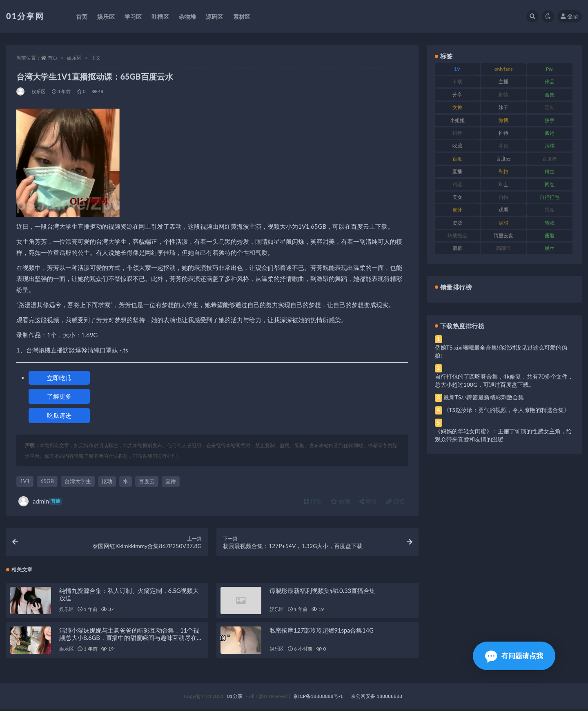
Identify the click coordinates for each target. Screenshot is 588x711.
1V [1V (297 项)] (457, 69)
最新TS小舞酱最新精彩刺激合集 (484, 397)
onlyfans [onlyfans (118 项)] (504, 69)
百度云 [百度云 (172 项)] (503, 159)
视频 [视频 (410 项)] (550, 210)
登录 (570, 16)
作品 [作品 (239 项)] (550, 81)
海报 (368, 501)
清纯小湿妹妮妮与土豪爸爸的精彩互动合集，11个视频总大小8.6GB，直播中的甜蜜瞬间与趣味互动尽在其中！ (131, 639)
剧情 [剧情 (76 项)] (503, 95)
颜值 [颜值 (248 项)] (457, 248)
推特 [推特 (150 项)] (503, 133)
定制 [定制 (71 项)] (550, 107)
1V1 (25, 481)
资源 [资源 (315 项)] (457, 223)
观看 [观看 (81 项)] (503, 210)
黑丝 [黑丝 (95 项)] (550, 248)
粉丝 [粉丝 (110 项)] (550, 171)
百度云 (147, 481)
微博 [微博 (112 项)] (503, 120)
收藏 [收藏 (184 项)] (457, 146)
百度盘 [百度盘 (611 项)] (550, 159)
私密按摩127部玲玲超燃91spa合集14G (322, 632)
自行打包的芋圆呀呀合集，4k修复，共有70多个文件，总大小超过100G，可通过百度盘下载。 (504, 380)
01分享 (235, 698)
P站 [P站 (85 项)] (550, 69)
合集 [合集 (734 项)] (550, 95)
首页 (53, 58)
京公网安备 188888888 (376, 698)
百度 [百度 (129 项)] (457, 159)
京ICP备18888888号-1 (318, 698)
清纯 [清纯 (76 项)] (550, 146)
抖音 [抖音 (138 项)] (457, 133)
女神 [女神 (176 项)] (457, 107)
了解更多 (59, 396)
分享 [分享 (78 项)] (457, 95)
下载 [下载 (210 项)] (457, 81)
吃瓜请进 (59, 415)
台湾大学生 (78, 481)
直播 (171, 481)
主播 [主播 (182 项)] (503, 81)
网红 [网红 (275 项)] (550, 184)
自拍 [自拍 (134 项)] (503, 197)
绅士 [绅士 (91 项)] (503, 184)
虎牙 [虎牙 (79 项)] (457, 210)
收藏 (341, 501)
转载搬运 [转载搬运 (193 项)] (457, 235)
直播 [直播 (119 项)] (457, 171)
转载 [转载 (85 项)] (550, 223)
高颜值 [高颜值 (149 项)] (503, 248)
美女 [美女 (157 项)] (457, 197)
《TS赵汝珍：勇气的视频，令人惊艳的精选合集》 (507, 410)
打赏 (313, 501)
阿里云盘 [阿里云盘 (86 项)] (503, 235)
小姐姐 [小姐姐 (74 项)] (457, 120)
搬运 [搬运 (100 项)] (550, 133)
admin (40, 501)
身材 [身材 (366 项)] (503, 223)
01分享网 (25, 16)
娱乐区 (74, 58)
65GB (47, 481)
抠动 (107, 481)
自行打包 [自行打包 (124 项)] (550, 197)
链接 (395, 501)
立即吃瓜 (59, 378)
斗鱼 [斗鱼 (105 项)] (503, 146)
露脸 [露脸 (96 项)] (550, 235)
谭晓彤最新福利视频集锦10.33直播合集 (322, 592)
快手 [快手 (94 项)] (550, 120)
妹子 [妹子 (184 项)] (503, 107)
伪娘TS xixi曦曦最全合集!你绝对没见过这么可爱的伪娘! (501, 351)
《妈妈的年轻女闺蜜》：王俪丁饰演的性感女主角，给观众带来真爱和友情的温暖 (503, 435)
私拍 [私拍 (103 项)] (503, 171)
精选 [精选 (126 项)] (457, 184)
